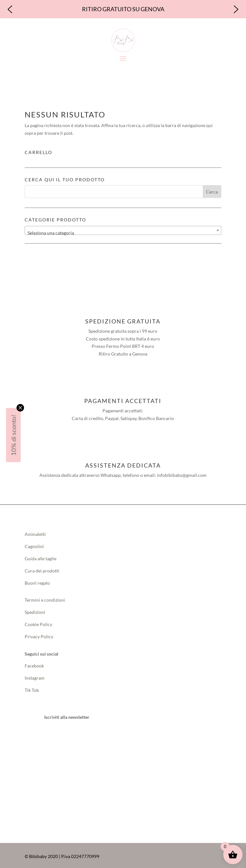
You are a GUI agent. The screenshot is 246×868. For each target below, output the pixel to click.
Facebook (35, 664)
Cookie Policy (38, 623)
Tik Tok (32, 688)
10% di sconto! (13, 435)
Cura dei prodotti (42, 569)
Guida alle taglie (41, 557)
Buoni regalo (37, 581)
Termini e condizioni (45, 598)
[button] (10, 8)
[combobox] (123, 228)
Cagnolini (34, 545)
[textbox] (123, 231)
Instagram (35, 676)
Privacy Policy (39, 635)
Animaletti (35, 533)
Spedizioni (35, 610)
